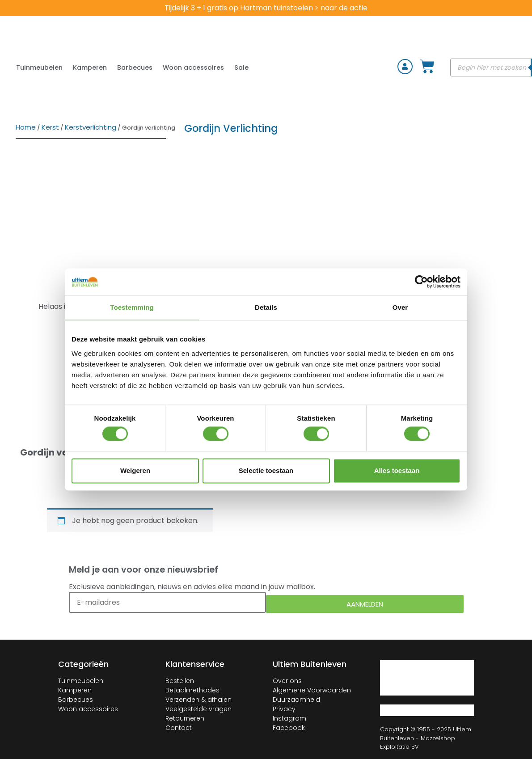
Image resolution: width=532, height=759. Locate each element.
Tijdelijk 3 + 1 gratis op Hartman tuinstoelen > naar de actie (266, 8)
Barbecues (135, 67)
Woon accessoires (193, 67)
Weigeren (135, 470)
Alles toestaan (397, 470)
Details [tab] (266, 307)
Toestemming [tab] (132, 307)
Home (26, 127)
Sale (241, 67)
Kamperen (90, 67)
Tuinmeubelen (39, 67)
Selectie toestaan (266, 470)
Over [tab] (400, 307)
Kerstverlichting (91, 127)
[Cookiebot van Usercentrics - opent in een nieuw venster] (421, 282)
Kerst (50, 127)
